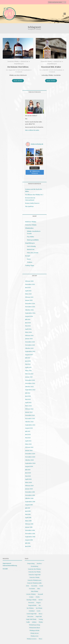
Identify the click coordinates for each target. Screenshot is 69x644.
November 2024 (30, 307)
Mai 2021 (28, 438)
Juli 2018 (28, 543)
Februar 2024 (29, 335)
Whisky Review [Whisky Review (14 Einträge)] (35, 633)
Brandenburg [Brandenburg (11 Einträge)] (35, 566)
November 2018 (30, 534)
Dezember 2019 (30, 492)
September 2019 (30, 502)
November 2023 (30, 345)
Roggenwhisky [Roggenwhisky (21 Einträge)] (32, 605)
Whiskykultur (29, 228)
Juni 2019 (28, 511)
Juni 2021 (28, 434)
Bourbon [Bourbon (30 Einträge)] (39, 563)
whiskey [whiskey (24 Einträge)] (34, 622)
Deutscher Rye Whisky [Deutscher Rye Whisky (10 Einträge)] (35, 572)
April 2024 (28, 329)
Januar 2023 (29, 377)
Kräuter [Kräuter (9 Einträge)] (31, 597)
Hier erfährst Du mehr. (32, 130)
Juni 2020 (28, 473)
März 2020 (28, 482)
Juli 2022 (28, 393)
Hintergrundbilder (33, 240)
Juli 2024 (28, 319)
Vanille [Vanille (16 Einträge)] (28, 622)
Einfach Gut (25, 61)
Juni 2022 (28, 396)
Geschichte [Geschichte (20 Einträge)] (32, 589)
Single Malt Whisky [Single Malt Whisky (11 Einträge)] (31, 619)
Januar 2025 (29, 300)
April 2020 (28, 479)
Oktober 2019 (29, 498)
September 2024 (30, 313)
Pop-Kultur (31, 237)
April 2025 (28, 291)
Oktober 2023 (29, 348)
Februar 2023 (29, 374)
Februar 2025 (29, 297)
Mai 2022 (28, 399)
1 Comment (52, 72)
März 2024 (28, 332)
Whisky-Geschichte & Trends (34, 232)
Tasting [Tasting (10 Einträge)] (41, 619)
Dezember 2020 (30, 454)
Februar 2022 (29, 409)
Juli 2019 (28, 508)
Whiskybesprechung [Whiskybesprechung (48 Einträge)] (35, 625)
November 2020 (30, 457)
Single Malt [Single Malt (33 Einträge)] (39, 617)
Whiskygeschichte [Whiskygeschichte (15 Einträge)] (34, 630)
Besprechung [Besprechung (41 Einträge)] (31, 563)
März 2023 (28, 371)
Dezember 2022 (30, 380)
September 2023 (30, 351)
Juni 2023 (28, 361)
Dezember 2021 (30, 415)
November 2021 (30, 419)
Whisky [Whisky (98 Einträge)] (41, 622)
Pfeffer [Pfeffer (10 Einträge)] (38, 597)
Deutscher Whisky (13, 61)
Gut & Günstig (31, 246)
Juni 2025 (28, 288)
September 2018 (30, 537)
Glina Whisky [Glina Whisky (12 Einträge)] (35, 591)
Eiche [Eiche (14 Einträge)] (28, 586)
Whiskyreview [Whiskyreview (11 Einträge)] (34, 636)
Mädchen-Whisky (31, 222)
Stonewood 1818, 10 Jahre (51, 67)
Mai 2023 (28, 364)
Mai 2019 (28, 514)
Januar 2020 (29, 489)
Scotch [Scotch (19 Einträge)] (38, 611)
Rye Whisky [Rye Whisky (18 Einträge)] (39, 608)
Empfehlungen (19, 64)
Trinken (30, 262)
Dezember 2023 (30, 342)
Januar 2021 (29, 451)
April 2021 (28, 441)
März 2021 (28, 444)
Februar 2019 (29, 524)
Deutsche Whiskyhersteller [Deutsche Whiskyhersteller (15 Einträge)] (34, 583)
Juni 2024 (28, 323)
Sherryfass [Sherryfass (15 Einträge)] (30, 617)
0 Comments (19, 72)
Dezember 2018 (30, 530)
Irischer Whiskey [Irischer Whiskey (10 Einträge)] (31, 594)
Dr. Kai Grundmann (25, 70)
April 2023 (28, 367)
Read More (18, 81)
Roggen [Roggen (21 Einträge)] (38, 603)
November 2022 (30, 383)
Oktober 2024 (29, 310)
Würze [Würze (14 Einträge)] (40, 639)
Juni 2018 (28, 546)
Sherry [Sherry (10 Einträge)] (40, 614)
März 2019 (28, 521)
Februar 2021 (29, 447)
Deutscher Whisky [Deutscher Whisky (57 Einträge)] (34, 577)
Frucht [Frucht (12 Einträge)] (41, 586)
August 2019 (29, 505)
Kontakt (5, 569)
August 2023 (29, 355)
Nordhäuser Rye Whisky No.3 (34, 195)
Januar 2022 (29, 412)
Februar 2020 (29, 486)
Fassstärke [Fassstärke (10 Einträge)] (34, 586)
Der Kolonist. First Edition (18, 67)
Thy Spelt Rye (29, 206)
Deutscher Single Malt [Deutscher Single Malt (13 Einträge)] (35, 575)
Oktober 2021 (29, 422)
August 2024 (29, 316)
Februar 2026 (29, 281)
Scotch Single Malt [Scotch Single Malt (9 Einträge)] (32, 614)
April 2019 (28, 518)
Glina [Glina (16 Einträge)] (39, 589)
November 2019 (30, 495)
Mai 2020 (28, 476)
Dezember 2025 (30, 284)
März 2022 (28, 406)
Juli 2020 (28, 470)
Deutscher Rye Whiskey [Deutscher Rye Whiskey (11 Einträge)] (34, 569)
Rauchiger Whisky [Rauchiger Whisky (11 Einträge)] (31, 600)
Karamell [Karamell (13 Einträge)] (40, 594)
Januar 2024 (29, 339)
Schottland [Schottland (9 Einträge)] (32, 611)
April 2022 (28, 403)
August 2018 (29, 540)
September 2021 (30, 425)
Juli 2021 (28, 431)
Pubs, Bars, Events (33, 253)
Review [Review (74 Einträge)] (41, 600)
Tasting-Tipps (30, 265)
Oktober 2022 (29, 387)
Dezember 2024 (30, 304)
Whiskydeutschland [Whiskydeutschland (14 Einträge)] (34, 628)
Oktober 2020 (29, 460)
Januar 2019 (29, 527)
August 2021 (29, 428)
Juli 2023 (28, 358)
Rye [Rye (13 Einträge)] (40, 605)
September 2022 (30, 390)
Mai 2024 (28, 326)
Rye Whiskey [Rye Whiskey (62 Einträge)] (30, 608)
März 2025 (28, 294)
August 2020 (29, 466)
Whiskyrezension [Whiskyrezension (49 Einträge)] (32, 639)
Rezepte (28, 256)
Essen (29, 259)
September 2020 (30, 463)
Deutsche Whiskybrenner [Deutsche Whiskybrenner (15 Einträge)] (35, 580)
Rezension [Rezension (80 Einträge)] (31, 603)
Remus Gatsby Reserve (32, 203)
